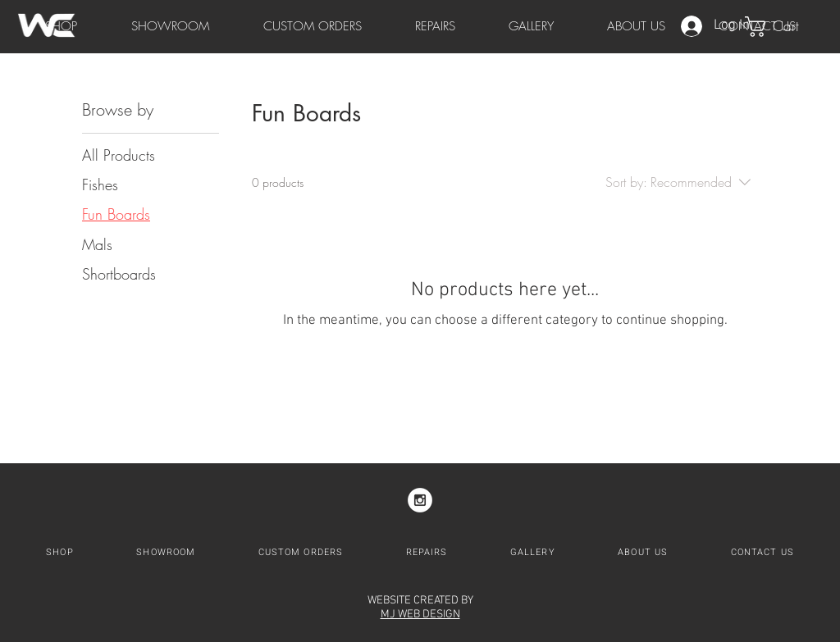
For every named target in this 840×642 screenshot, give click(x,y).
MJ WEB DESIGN (420, 615)
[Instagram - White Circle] (420, 500)
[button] (784, 27)
